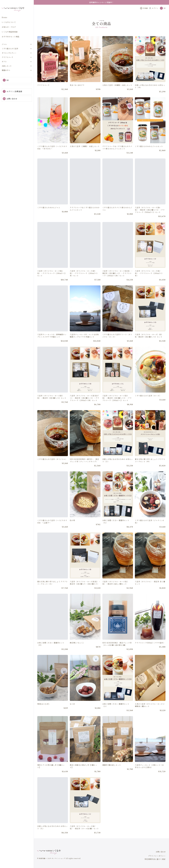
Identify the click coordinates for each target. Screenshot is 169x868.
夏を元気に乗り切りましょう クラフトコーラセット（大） (52, 588)
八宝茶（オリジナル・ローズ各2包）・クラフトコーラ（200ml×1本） (149, 279)
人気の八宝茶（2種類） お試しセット (85, 152)
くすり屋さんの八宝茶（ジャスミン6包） (149, 527)
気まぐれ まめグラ (77, 85)
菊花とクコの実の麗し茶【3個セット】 (51, 772)
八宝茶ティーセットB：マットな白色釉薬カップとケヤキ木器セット (84, 341)
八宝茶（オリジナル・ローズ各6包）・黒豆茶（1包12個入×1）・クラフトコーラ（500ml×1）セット (150, 216)
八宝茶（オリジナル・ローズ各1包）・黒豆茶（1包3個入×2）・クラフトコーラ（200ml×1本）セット (118, 279)
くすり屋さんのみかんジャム (49, 213)
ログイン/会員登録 (12, 91)
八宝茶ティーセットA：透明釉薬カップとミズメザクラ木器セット (52, 341)
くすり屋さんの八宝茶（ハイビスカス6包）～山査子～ (52, 527)
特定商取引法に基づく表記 (155, 859)
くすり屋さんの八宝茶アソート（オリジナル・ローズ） (117, 341)
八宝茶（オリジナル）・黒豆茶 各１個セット (150, 588)
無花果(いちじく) (77, 648)
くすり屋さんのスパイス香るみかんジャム (117, 214)
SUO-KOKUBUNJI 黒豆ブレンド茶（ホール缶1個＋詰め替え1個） (117, 649)
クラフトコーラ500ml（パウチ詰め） (150, 648)
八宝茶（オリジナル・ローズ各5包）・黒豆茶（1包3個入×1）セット (52, 403)
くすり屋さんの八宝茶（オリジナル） (52, 465)
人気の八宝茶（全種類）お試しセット (117, 85)
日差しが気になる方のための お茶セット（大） (52, 833)
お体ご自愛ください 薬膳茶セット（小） (116, 711)
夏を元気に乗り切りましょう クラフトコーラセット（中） (150, 466)
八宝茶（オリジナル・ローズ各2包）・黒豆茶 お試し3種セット (115, 588)
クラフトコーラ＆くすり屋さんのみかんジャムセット (85, 214)
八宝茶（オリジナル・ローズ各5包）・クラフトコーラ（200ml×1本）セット (84, 279)
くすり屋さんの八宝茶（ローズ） (148, 401)
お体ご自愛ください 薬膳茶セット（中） (51, 649)
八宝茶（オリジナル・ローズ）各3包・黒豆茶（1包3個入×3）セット (149, 341)
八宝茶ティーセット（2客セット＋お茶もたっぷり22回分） (149, 772)
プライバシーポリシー (157, 856)
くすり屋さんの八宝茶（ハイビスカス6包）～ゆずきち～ (52, 153)
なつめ (72, 709)
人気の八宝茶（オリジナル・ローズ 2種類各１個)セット (150, 711)
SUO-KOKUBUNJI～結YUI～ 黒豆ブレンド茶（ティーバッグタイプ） (84, 466)
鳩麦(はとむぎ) (43, 709)
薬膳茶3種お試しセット (112, 771)
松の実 (72, 526)
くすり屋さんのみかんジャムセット (149, 152)
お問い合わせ (10, 99)
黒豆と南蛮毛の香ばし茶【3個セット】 (83, 772)
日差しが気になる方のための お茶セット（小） (118, 466)
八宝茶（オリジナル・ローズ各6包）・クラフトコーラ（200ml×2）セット (52, 279)
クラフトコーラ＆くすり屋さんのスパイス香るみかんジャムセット (117, 153)
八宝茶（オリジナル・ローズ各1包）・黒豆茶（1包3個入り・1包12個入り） (85, 588)
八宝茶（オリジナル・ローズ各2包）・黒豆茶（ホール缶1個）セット (84, 833)
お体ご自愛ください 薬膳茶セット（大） (116, 527)
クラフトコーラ (43, 85)
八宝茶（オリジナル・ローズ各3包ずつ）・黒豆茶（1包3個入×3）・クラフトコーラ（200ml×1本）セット (84, 404)
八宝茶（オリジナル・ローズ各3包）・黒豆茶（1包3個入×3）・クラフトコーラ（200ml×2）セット (117, 404)
